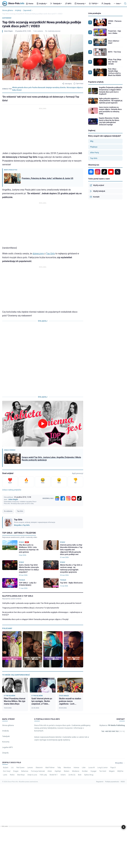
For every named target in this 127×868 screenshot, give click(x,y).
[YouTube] (74, 498)
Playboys (94, 147)
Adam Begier (8, 31)
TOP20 (94, 4)
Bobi (80, 775)
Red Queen (21, 768)
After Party (94, 153)
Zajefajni (58, 771)
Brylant (6, 768)
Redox (12, 775)
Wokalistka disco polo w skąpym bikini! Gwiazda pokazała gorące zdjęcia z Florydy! (35, 619)
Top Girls (50, 254)
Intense (76, 768)
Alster (50, 771)
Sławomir (39, 768)
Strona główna (8, 10)
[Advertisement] (43, 130)
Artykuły (42, 4)
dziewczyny (38, 254)
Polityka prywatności (112, 782)
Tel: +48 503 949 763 (113, 731)
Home (30, 4)
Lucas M (91, 768)
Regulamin (100, 782)
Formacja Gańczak (38, 771)
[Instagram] (68, 498)
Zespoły (106, 4)
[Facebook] (63, 498)
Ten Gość (103, 771)
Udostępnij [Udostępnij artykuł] (67, 84)
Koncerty (80, 4)
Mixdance (76, 771)
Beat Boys (21, 775)
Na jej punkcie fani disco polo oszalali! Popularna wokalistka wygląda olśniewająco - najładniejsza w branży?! (42, 613)
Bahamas (25, 771)
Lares (5, 775)
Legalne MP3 (7, 747)
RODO (123, 782)
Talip (59, 768)
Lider (84, 768)
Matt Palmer (50, 768)
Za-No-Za (72, 775)
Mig (92, 141)
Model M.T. (54, 775)
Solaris (63, 775)
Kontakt (95, 197)
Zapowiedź (27, 10)
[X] (118, 172)
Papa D (113, 768)
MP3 (68, 4)
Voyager (94, 771)
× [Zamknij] (124, 827)
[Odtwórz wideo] (43, 424)
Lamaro (30, 768)
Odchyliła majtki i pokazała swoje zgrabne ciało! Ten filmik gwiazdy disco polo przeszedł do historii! (42, 603)
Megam (112, 771)
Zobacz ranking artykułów (12, 490)
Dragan (16, 771)
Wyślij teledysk (97, 191)
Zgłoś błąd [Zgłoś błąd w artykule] (78, 84)
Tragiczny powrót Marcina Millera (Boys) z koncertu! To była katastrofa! (31, 608)
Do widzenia (8, 511)
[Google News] (57, 498)
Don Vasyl (7, 771)
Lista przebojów (95, 13)
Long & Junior (103, 768)
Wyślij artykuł (97, 185)
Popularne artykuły (96, 82)
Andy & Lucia (32, 775)
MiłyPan (120, 771)
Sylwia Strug (89, 775)
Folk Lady (43, 775)
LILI (12, 768)
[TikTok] (79, 498)
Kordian (85, 771)
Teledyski (56, 4)
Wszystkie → (120, 763)
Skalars (66, 771)
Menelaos (67, 768)
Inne (117, 4)
